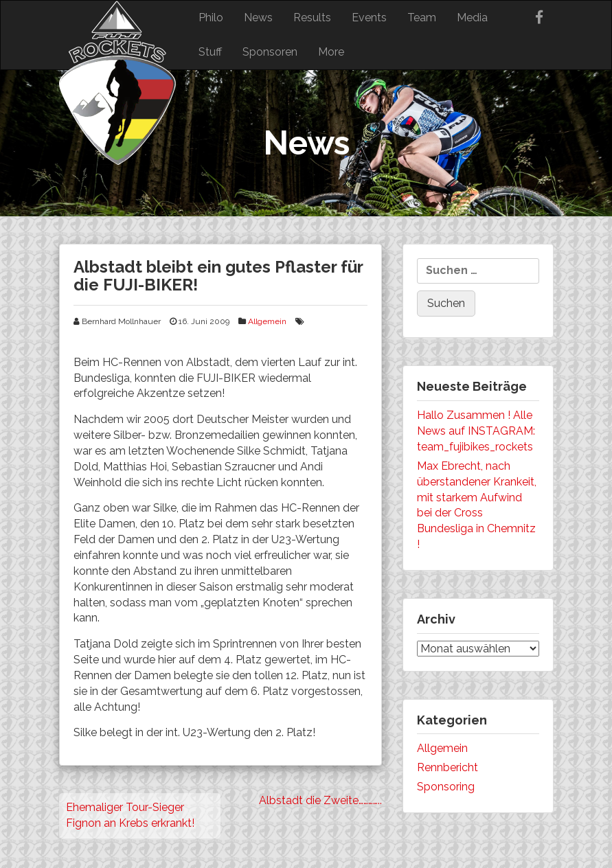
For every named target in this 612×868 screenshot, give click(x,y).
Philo (211, 18)
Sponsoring (446, 787)
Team (422, 18)
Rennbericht (447, 767)
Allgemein (267, 321)
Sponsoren (270, 52)
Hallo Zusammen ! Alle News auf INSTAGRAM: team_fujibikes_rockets (476, 431)
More (331, 52)
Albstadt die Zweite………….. (320, 800)
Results (312, 18)
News (258, 18)
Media (472, 18)
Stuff (210, 52)
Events (369, 18)
